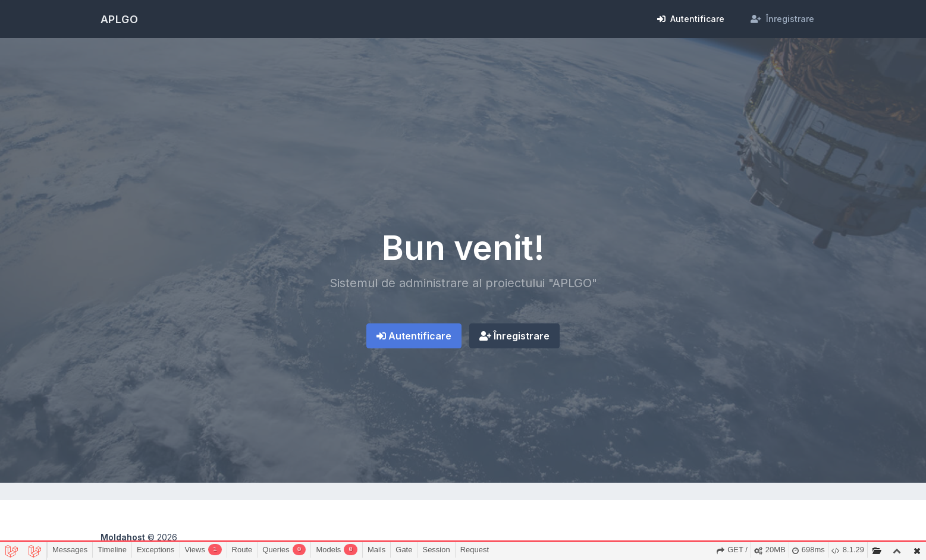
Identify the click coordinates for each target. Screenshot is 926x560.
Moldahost (123, 537)
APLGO (120, 19)
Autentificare (414, 336)
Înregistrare (514, 336)
